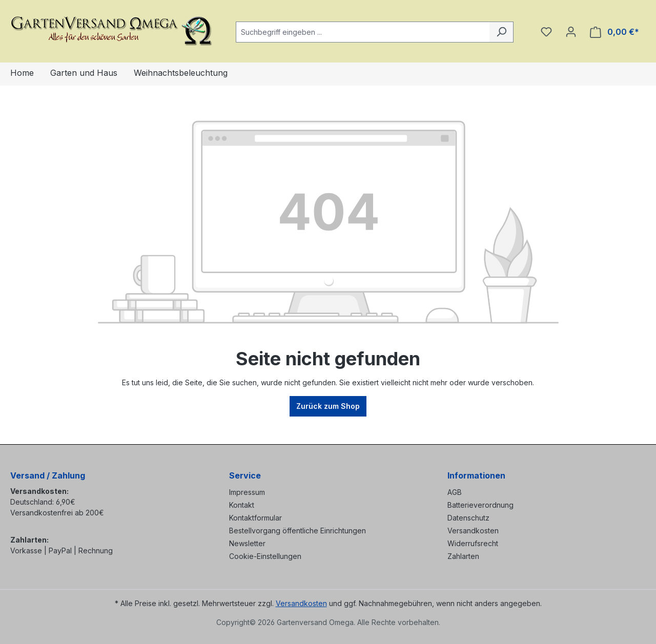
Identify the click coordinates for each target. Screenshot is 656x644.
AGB (455, 492)
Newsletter (247, 543)
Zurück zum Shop (328, 406)
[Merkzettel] (546, 32)
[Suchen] (501, 32)
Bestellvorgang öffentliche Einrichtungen (298, 531)
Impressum (247, 492)
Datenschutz (468, 518)
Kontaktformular (255, 518)
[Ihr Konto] (571, 32)
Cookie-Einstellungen (265, 556)
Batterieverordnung (480, 505)
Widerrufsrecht (473, 543)
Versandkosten (473, 531)
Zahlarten (463, 556)
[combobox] (363, 32)
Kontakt (242, 505)
